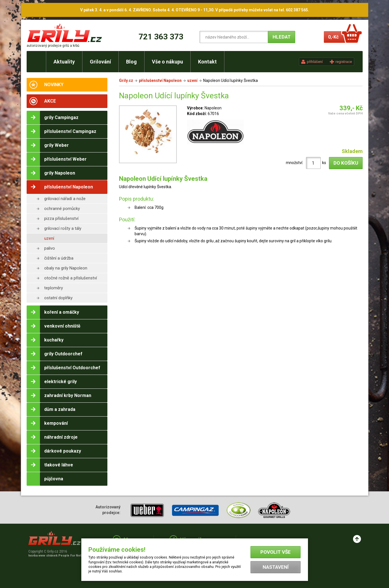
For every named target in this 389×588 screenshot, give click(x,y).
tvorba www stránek (58, 556)
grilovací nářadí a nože (65, 199)
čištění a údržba (59, 258)
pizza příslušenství (61, 218)
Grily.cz (126, 80)
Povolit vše (276, 552)
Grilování (100, 62)
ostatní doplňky (58, 298)
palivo (50, 248)
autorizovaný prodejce (53, 46)
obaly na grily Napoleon (66, 268)
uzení (49, 238)
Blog (131, 62)
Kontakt (207, 62)
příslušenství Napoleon (160, 80)
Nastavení (276, 567)
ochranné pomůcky (62, 209)
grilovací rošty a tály (63, 228)
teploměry (54, 288)
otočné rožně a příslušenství (71, 278)
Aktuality (64, 62)
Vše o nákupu (167, 62)
